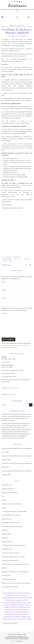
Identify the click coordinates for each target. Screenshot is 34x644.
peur (20, 259)
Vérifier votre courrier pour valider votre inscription (16, 583)
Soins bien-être (6, 575)
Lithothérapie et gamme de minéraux (12, 526)
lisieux (15, 259)
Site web (4, 298)
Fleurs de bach (17, 257)
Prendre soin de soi (7, 542)
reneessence (27, 259)
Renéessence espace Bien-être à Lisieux (13, 557)
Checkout (4, 500)
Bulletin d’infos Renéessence (10, 493)
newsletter (13, 394)
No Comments (23, 36)
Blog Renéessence (7, 485)
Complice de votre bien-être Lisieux (12, 504)
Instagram (20, 636)
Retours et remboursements (10, 560)
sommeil (5, 261)
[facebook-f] (13, 2)
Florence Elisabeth (7, 259)
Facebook (10, 636)
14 (3, 257)
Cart (3, 496)
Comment (4, 313)
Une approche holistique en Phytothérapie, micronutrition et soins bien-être (15, 513)
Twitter (15, 636)
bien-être (9, 257)
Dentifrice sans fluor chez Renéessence (14, 545)
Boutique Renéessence (8, 489)
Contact (4, 508)
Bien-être (13, 25)
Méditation (5, 530)
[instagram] (15, 2)
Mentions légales (6, 534)
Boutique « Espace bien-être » (11, 553)
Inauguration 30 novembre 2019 (11, 523)
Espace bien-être (7, 519)
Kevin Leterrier (6, 456)
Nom (3, 282)
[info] (22, 2)
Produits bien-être (7, 549)
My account (5, 538)
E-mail (4, 290)
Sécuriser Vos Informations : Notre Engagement (15, 572)
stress (11, 261)
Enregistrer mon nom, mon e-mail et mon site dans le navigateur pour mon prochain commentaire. (17, 309)
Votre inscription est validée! (10, 587)
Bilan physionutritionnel (9, 579)
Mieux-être (10, 27)
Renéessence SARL (13, 388)
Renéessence (17, 5)
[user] (20, 2)
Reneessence (7, 265)
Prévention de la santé (24, 27)
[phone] (17, 2)
